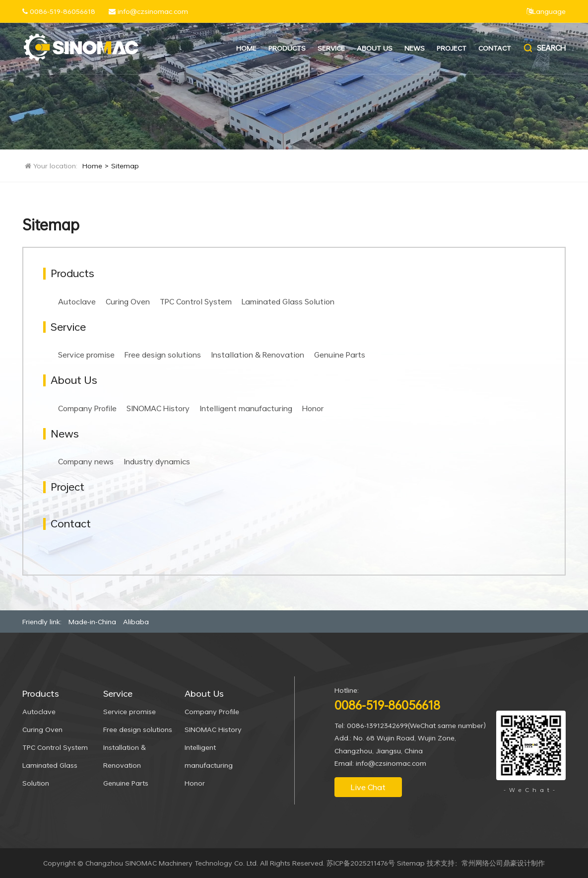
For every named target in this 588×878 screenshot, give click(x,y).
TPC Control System (196, 301)
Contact (495, 48)
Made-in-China (92, 622)
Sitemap (125, 166)
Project (452, 48)
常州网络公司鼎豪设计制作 (503, 863)
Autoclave (77, 301)
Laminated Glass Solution (288, 301)
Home (246, 48)
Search (544, 48)
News (415, 48)
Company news (86, 461)
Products (287, 48)
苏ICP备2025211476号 (361, 863)
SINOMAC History (158, 408)
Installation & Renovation (258, 355)
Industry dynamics (157, 461)
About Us (375, 48)
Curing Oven (128, 301)
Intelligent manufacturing (246, 408)
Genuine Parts (340, 355)
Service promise (86, 355)
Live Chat (368, 787)
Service (331, 48)
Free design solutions (163, 355)
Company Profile (87, 408)
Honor (313, 408)
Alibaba (136, 622)
